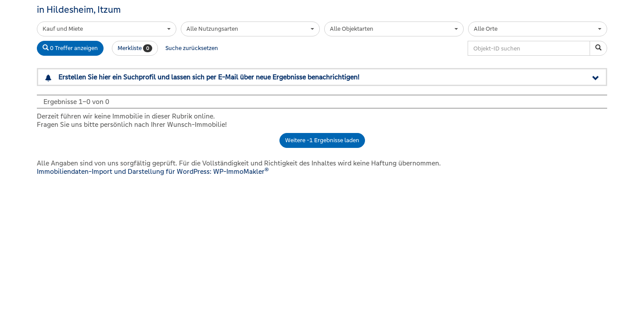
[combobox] (107, 29)
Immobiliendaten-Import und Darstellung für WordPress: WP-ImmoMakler (153, 171)
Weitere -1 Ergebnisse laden (322, 140)
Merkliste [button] (135, 48)
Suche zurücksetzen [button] (192, 48)
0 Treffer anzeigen (70, 48)
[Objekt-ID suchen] (598, 48)
